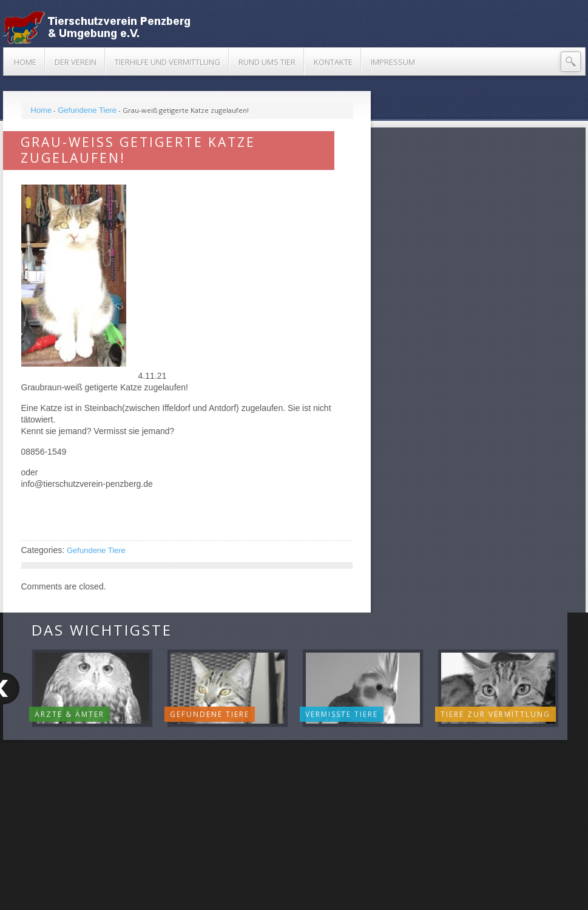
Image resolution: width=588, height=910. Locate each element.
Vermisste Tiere (342, 714)
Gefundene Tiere (87, 110)
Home (42, 110)
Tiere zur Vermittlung (495, 714)
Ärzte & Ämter (69, 714)
